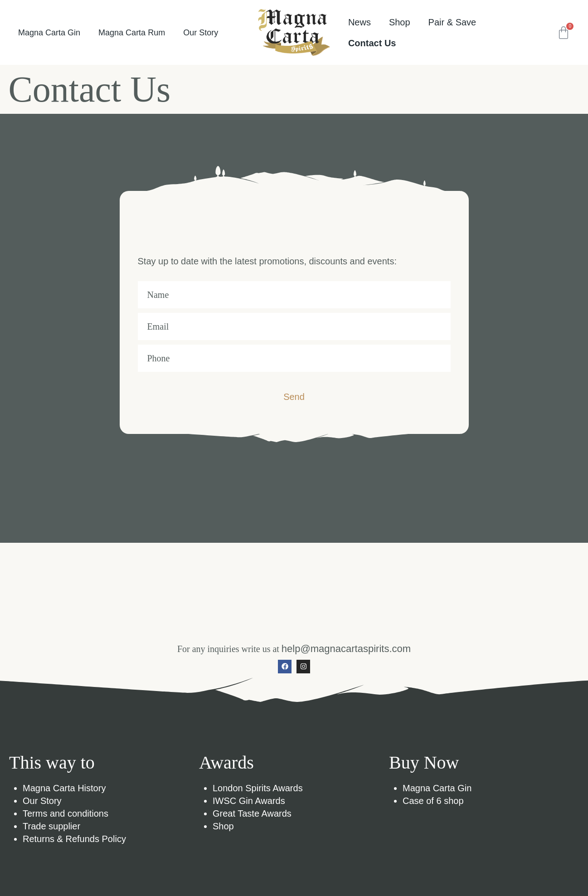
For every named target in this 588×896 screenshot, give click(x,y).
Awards (226, 762)
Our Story (201, 33)
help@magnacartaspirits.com (346, 649)
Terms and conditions (66, 813)
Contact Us (372, 43)
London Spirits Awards (258, 788)
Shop (223, 826)
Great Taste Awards (252, 813)
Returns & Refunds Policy (74, 839)
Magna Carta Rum (132, 33)
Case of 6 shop (433, 801)
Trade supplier (51, 826)
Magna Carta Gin (49, 33)
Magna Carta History (64, 788)
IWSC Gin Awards (249, 801)
